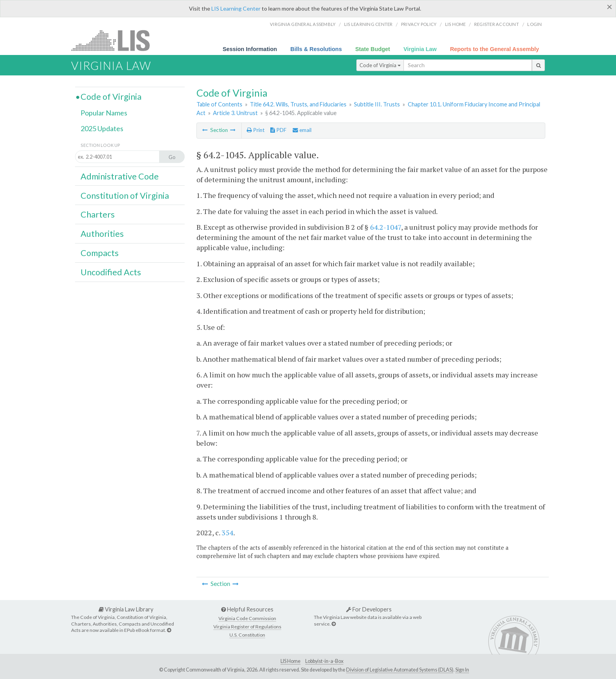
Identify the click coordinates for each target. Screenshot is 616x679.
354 (227, 533)
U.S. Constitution (247, 635)
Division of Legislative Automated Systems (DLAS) (400, 670)
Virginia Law (420, 49)
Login (534, 24)
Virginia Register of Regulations (247, 627)
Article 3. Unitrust (235, 113)
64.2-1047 (386, 227)
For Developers (369, 609)
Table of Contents (219, 104)
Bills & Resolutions (316, 49)
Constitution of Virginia (125, 196)
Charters (98, 214)
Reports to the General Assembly (494, 49)
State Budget (373, 49)
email (302, 130)
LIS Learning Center (236, 8)
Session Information (250, 49)
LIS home (456, 24)
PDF (278, 130)
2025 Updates (102, 128)
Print (256, 130)
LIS (115, 40)
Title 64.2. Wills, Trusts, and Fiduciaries (298, 104)
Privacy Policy (419, 24)
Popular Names (104, 113)
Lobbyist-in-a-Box (324, 661)
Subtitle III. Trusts (377, 104)
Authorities (102, 234)
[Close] (610, 7)
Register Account (497, 24)
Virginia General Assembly (303, 24)
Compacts (100, 253)
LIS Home (291, 661)
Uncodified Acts (111, 272)
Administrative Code (120, 176)
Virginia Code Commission (247, 618)
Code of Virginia (380, 65)
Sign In (462, 670)
